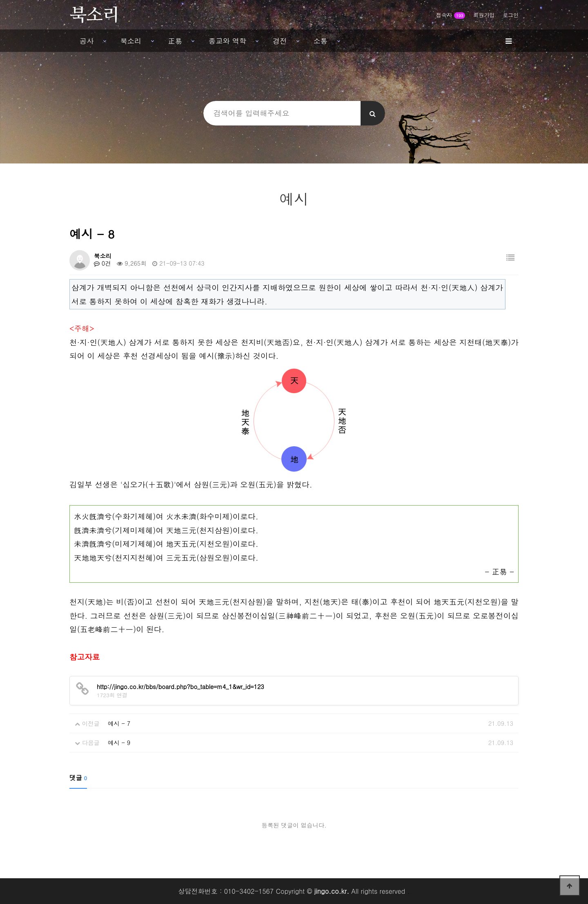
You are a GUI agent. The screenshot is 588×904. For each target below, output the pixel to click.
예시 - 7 (119, 723)
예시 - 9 (119, 743)
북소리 (131, 41)
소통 (321, 41)
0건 (102, 263)
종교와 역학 (227, 41)
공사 (87, 41)
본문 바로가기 (0, 0)
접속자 (451, 15)
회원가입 (484, 15)
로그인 (511, 15)
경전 (280, 41)
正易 (175, 41)
